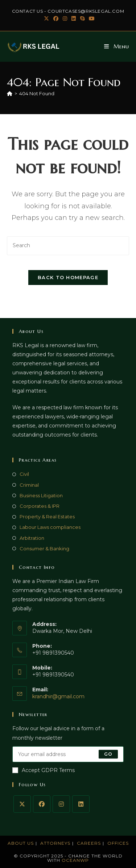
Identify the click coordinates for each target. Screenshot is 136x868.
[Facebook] (42, 804)
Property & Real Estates (47, 517)
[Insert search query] (68, 246)
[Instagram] (61, 804)
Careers (89, 843)
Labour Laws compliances (50, 527)
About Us (21, 843)
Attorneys (55, 843)
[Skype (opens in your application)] (82, 19)
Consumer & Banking (44, 548)
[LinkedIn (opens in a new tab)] (74, 19)
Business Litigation (41, 495)
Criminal (29, 485)
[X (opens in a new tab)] (46, 19)
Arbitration (32, 538)
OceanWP (75, 860)
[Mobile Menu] (117, 46)
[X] (22, 804)
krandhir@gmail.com (58, 696)
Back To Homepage (68, 277)
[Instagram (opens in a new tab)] (65, 19)
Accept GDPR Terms (44, 770)
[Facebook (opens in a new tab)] (56, 19)
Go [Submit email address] (108, 754)
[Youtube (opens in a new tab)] (91, 19)
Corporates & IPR (40, 506)
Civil (24, 474)
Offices (118, 843)
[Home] (10, 93)
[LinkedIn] (81, 804)
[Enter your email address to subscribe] (68, 754)
